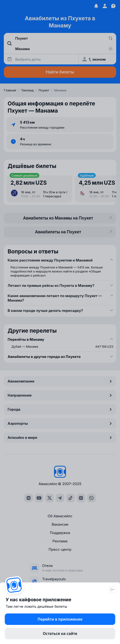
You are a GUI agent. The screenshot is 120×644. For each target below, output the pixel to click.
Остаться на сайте (60, 634)
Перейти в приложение (60, 619)
